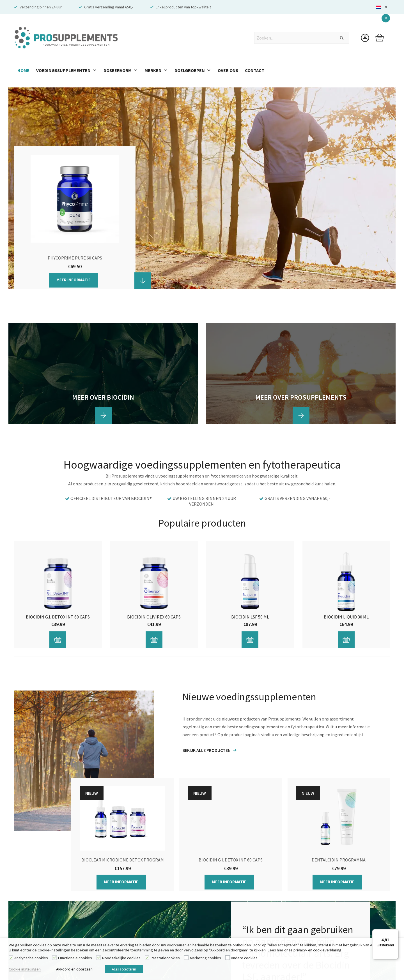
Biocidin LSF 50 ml (250, 617)
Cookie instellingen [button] (25, 970)
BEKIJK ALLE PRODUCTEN (206, 750)
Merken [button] (156, 70)
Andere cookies (244, 959)
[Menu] (395, 933)
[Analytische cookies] (11, 959)
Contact (255, 70)
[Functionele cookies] (54, 959)
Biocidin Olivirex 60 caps (154, 617)
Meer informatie (74, 280)
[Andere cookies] (228, 959)
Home (23, 70)
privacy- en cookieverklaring (317, 951)
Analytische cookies (31, 959)
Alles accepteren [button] (128, 970)
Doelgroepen (193, 70)
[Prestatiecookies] (147, 959)
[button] (382, 7)
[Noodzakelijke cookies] (98, 959)
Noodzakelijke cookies (121, 959)
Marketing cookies (205, 959)
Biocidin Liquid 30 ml (346, 617)
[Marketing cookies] (186, 959)
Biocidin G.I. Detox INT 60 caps (58, 617)
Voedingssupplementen (66, 70)
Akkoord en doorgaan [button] (74, 970)
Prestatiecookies (165, 959)
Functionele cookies (75, 959)
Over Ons (228, 70)
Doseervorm (121, 70)
